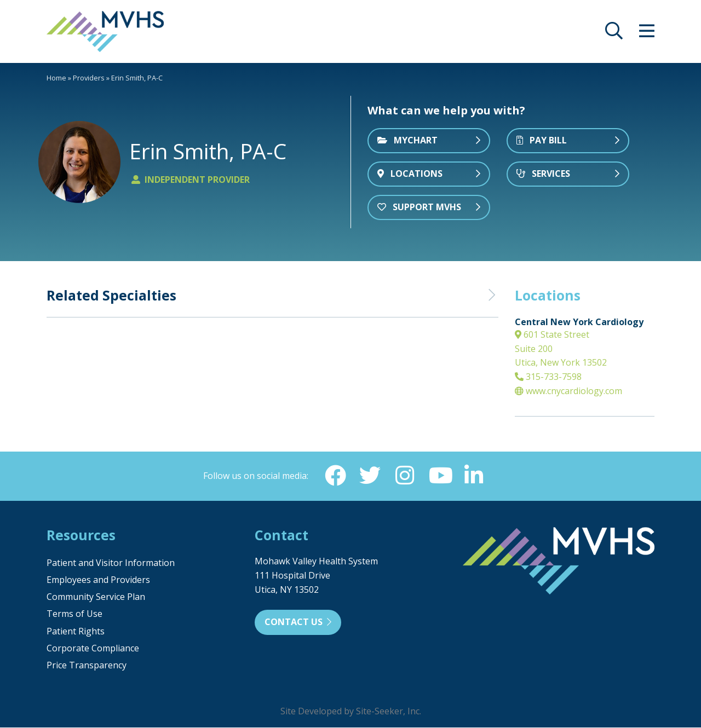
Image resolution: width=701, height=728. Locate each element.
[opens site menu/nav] (647, 34)
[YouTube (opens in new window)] (440, 476)
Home (56, 78)
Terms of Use (74, 614)
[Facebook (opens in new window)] (335, 476)
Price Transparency (87, 666)
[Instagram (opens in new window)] (405, 476)
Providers (89, 78)
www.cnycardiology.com (568, 391)
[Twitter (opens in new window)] (370, 476)
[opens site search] (614, 34)
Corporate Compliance (93, 649)
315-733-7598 (548, 377)
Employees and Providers (98, 580)
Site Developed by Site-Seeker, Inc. (351, 712)
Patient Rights (76, 632)
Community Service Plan (96, 597)
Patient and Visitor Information (111, 563)
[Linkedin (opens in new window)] (475, 476)
